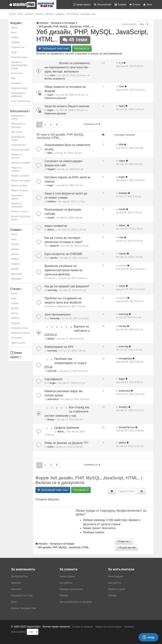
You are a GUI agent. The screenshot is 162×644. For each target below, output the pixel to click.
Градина (60, 14)
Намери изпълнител (71, 589)
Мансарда (16, 279)
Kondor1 (123, 407)
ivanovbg (52, 290)
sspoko (54, 258)
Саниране (16, 83)
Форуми (17, 23)
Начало (42, 23)
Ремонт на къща (19, 212)
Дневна (29, 14)
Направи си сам (19, 328)
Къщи (14, 52)
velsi (121, 237)
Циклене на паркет (21, 163)
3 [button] (51, 124)
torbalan (123, 193)
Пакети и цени (116, 589)
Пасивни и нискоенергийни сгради (19, 65)
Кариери (16, 583)
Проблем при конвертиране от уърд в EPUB (65, 363)
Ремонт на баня (19, 186)
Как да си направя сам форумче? (67, 286)
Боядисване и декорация (18, 95)
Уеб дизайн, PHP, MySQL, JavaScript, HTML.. (66, 27)
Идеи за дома (18, 343)
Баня (20, 14)
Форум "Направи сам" (24, 608)
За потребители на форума (76, 602)
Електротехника (19, 57)
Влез (148, 4)
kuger (50, 185)
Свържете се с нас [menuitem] (22, 595)
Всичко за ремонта (55, 79)
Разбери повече (94, 532)
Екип (14, 602)
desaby (123, 326)
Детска (50, 14)
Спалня (40, 14)
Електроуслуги (19, 145)
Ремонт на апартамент (17, 205)
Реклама (16, 589)
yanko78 (54, 246)
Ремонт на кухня (20, 190)
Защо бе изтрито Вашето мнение (67, 106)
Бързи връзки (127, 548)
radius (122, 161)
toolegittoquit (126, 358)
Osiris (50, 447)
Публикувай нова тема (54, 49)
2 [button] (45, 124)
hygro (50, 95)
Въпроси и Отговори (64, 23)
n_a (121, 63)
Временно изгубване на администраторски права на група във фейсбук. (63, 270)
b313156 (52, 371)
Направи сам (88, 14)
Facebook (129, 627)
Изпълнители (103, 4)
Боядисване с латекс (18, 117)
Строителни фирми (17, 197)
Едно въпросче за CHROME (63, 254)
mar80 (51, 218)
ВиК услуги (17, 132)
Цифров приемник (67, 428)
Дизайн (15, 269)
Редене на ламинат (17, 169)
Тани (122, 86)
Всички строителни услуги (21, 218)
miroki (122, 286)
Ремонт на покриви (21, 181)
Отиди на (124, 541)
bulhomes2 (53, 399)
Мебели (15, 259)
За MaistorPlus (20, 576)
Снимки (120, 4)
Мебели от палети (20, 333)
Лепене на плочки (20, 176)
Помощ (64, 595)
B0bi (50, 153)
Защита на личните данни (108, 627)
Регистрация (115, 576)
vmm (53, 75)
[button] (57, 125)
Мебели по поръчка (17, 156)
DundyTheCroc (127, 427)
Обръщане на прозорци (18, 125)
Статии (135, 4)
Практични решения (55, 98)
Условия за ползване (82, 627)
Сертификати (54, 379)
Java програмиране (58, 314)
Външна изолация (20, 150)
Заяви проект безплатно (99, 528)
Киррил (51, 169)
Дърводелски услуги (18, 138)
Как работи (66, 583)
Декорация (17, 274)
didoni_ (51, 230)
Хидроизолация (19, 88)
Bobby (51, 339)
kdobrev (52, 201)
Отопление (73, 14)
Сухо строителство (21, 101)
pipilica (122, 443)
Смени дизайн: (129, 24)
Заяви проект (82, 4)
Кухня (13, 14)
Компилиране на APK (59, 347)
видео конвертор (56, 226)
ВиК (13, 78)
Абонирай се (82, 49)
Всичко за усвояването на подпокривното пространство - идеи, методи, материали (67, 67)
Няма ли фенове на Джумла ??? (66, 443)
